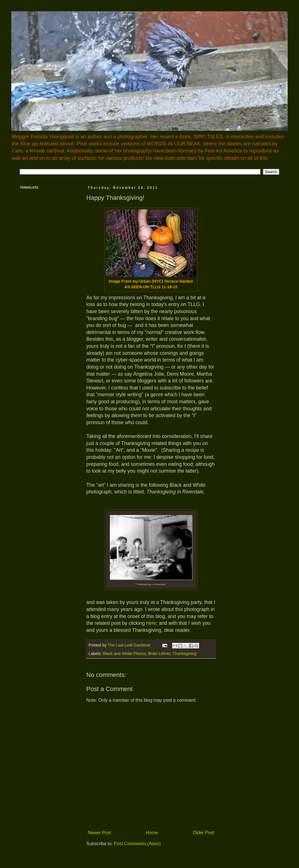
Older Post (203, 833)
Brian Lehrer (159, 654)
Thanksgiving (184, 654)
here (151, 623)
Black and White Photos (124, 654)
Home (152, 833)
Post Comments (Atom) (137, 844)
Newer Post (99, 833)
